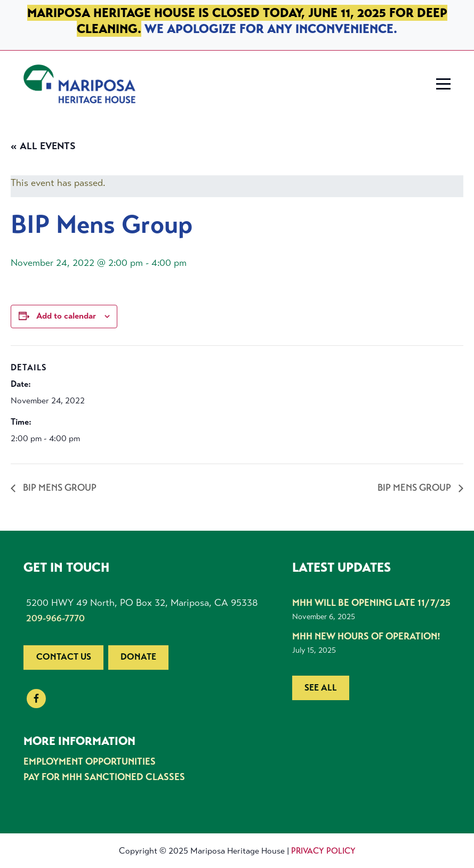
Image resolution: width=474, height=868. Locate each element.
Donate (138, 657)
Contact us (64, 657)
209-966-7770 (55, 618)
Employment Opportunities (90, 761)
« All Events (43, 146)
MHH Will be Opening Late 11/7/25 (371, 603)
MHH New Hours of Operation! (366, 636)
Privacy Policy (323, 851)
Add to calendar (66, 316)
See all (321, 688)
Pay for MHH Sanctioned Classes (104, 777)
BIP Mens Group (59, 488)
